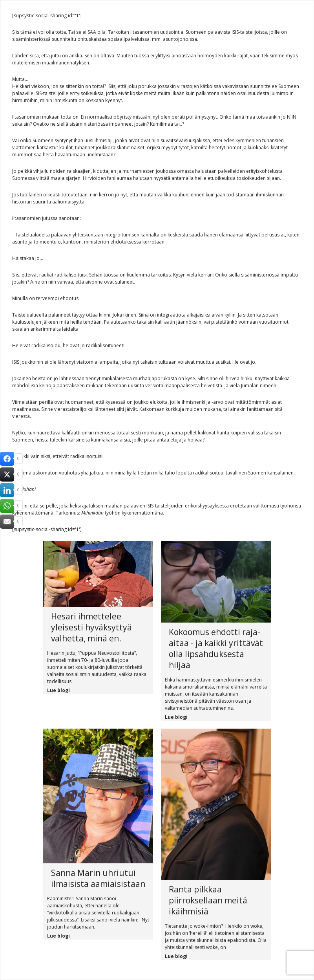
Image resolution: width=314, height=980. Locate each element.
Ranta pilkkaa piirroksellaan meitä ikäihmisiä (208, 900)
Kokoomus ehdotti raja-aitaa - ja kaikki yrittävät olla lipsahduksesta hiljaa (216, 648)
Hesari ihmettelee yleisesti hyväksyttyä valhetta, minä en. (91, 627)
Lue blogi (58, 690)
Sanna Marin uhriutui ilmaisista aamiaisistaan (98, 878)
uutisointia (172, 32)
